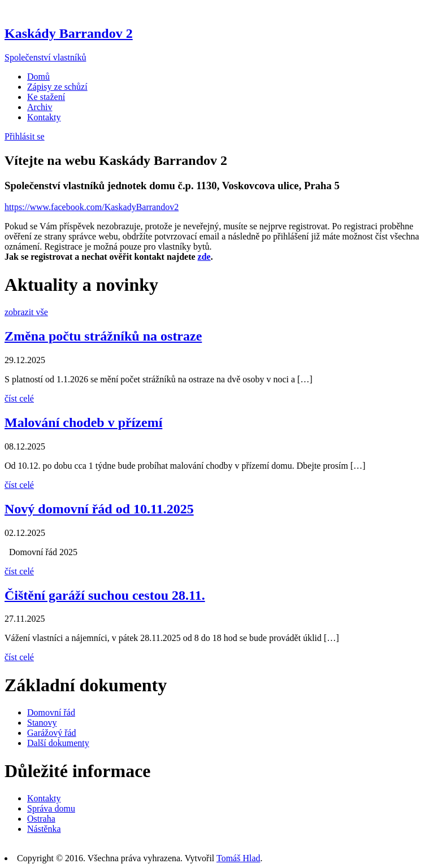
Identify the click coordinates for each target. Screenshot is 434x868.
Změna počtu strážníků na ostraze (103, 336)
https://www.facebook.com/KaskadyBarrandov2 (92, 207)
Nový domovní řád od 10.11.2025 (99, 509)
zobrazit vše (26, 312)
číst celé (19, 398)
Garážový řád (52, 733)
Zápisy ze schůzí (57, 87)
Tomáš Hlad (238, 858)
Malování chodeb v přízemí (83, 422)
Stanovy (42, 723)
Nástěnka (44, 829)
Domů (38, 77)
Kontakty (44, 117)
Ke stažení (46, 97)
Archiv (40, 107)
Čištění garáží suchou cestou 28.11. (105, 595)
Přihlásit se (25, 136)
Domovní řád (51, 712)
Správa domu (51, 808)
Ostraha (41, 819)
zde (204, 257)
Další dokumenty (58, 743)
